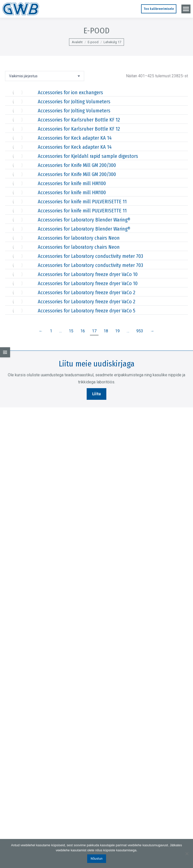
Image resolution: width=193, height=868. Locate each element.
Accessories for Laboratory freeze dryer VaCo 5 (87, 311)
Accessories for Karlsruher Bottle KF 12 (79, 120)
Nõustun (97, 859)
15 (71, 331)
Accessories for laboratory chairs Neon (79, 238)
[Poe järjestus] (45, 76)
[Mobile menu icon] (186, 9)
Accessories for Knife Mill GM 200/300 (77, 165)
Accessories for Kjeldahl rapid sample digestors (88, 156)
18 (106, 331)
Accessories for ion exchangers (70, 92)
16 (83, 331)
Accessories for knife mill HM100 (72, 183)
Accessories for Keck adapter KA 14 (75, 138)
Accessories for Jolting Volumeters (74, 102)
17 (94, 331)
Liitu (96, 394)
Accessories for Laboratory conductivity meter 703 (90, 256)
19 (117, 331)
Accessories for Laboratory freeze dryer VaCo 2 (87, 292)
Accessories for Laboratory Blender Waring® (84, 220)
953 (140, 331)
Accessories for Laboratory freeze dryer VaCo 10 (88, 274)
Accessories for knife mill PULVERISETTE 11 (82, 202)
